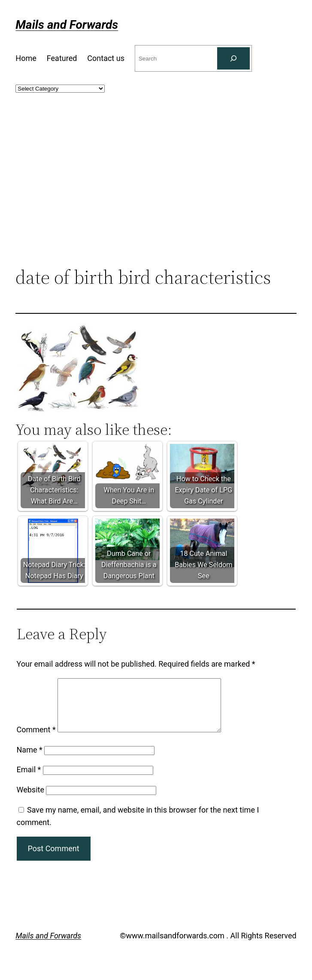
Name (30, 760)
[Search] (233, 58)
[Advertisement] (156, 196)
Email (29, 780)
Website (30, 800)
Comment (36, 740)
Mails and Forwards (67, 25)
